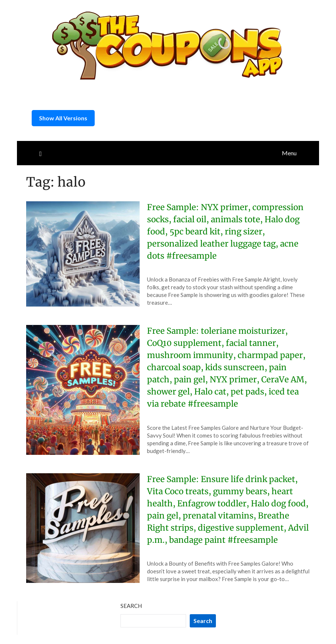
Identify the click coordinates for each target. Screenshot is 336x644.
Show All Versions (63, 118)
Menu (289, 153)
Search (131, 606)
